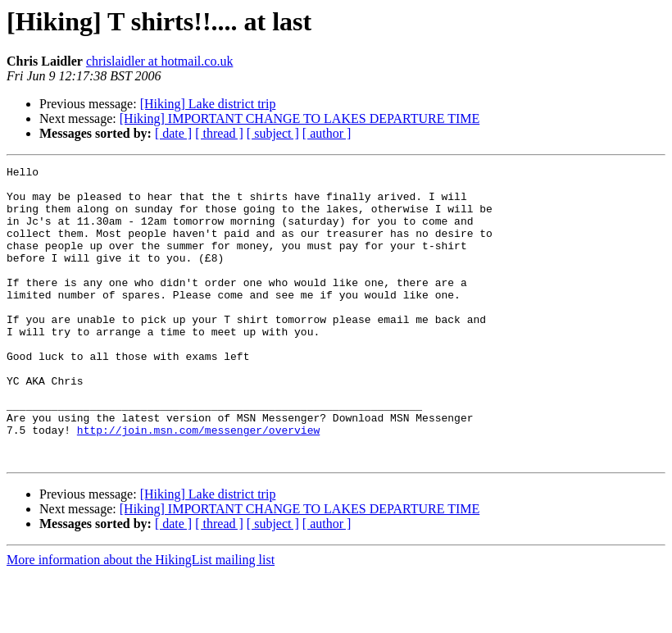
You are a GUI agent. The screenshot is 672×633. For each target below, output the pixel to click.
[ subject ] (273, 133)
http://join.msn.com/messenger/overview (198, 484)
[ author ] (327, 133)
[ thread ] (219, 133)
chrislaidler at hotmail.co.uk (160, 61)
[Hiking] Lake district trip (208, 104)
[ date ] (173, 133)
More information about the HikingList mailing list (141, 619)
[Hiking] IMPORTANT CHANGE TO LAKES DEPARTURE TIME (300, 118)
